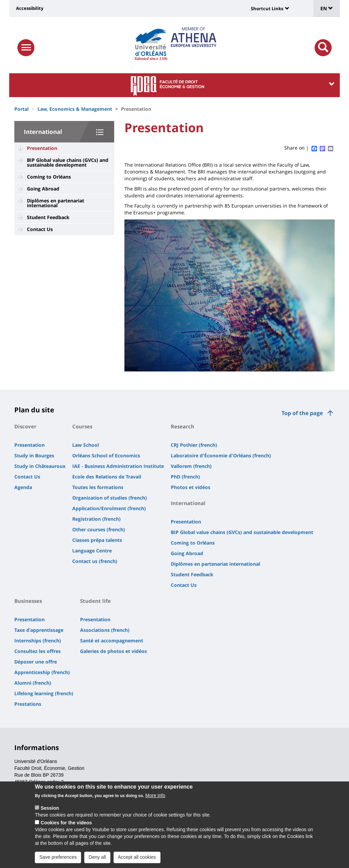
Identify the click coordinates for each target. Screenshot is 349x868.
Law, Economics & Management (75, 109)
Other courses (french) (99, 529)
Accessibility (30, 8)
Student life (95, 601)
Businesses (28, 601)
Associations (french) (105, 630)
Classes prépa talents (97, 540)
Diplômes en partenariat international (56, 203)
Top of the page (302, 413)
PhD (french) (185, 477)
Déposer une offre (36, 662)
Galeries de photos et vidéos (113, 651)
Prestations (28, 704)
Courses (82, 426)
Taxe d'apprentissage (39, 630)
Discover (25, 426)
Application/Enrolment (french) (109, 508)
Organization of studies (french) (110, 498)
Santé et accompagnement (112, 641)
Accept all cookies (137, 860)
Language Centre (92, 551)
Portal (21, 109)
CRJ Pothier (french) (194, 445)
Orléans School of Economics (106, 455)
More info (155, 798)
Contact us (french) (95, 561)
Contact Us (40, 229)
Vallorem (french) (191, 466)
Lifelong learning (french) (44, 693)
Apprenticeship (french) (42, 672)
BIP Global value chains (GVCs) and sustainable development (68, 162)
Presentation (42, 148)
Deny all (97, 860)
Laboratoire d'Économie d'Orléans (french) (221, 455)
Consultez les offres (37, 651)
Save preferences (58, 860)
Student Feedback (48, 217)
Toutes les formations (98, 487)
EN (327, 8)
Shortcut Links (267, 9)
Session (50, 811)
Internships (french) (38, 641)
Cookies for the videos (66, 826)
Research (183, 426)
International (43, 132)
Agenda (23, 487)
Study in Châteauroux (40, 466)
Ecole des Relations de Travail (107, 477)
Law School (86, 445)
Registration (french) (96, 519)
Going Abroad (43, 189)
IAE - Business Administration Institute (118, 466)
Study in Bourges (34, 455)
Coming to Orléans (49, 177)
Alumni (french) (33, 683)
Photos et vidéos (191, 487)
